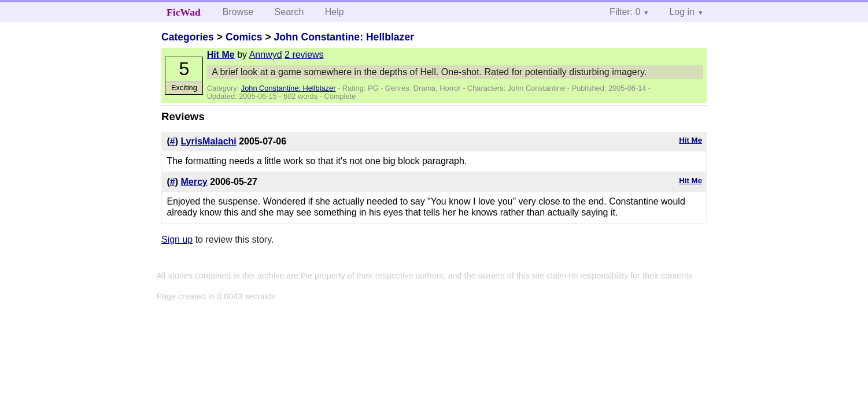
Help (335, 12)
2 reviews (304, 55)
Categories (188, 37)
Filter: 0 (625, 12)
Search (289, 12)
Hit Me (221, 55)
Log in (682, 12)
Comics (244, 37)
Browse (238, 12)
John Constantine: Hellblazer (344, 37)
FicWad (184, 12)
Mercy (194, 182)
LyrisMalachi (208, 141)
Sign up (177, 239)
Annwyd (266, 55)
